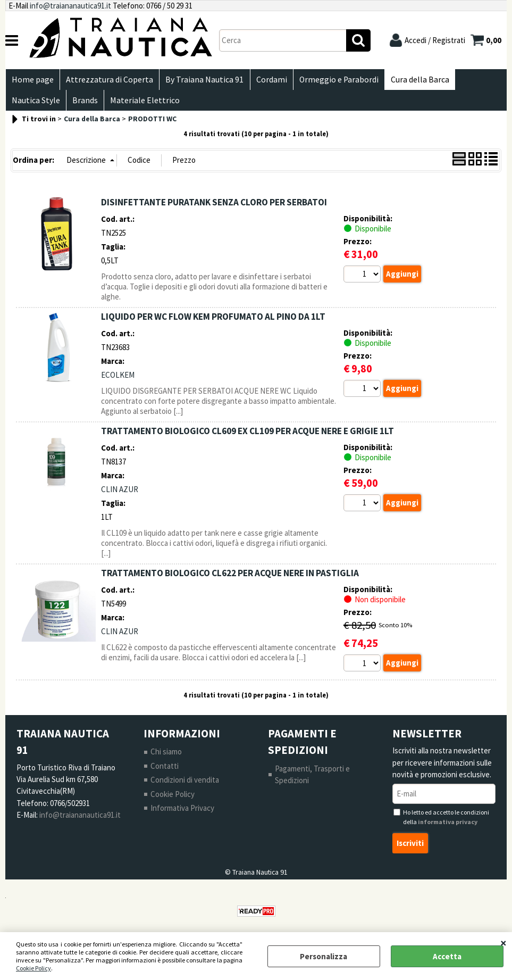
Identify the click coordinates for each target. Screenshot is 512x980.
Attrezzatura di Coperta (108, 81)
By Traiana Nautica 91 (202, 81)
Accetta (447, 956)
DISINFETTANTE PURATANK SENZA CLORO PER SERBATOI (214, 206)
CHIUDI (503, 943)
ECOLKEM (118, 380)
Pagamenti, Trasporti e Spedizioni (312, 779)
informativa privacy (448, 827)
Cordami (267, 81)
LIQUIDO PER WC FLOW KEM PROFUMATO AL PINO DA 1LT (213, 321)
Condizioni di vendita (185, 784)
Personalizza (324, 956)
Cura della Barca (414, 81)
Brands (83, 104)
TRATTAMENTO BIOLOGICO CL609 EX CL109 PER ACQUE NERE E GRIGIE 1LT (247, 435)
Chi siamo (166, 756)
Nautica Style (35, 104)
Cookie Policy (33, 968)
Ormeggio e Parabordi (334, 81)
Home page (32, 81)
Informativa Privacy (182, 813)
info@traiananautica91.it (70, 6)
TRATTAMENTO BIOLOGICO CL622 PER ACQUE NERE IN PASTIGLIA (230, 577)
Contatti (165, 771)
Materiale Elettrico (142, 104)
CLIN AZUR (120, 494)
